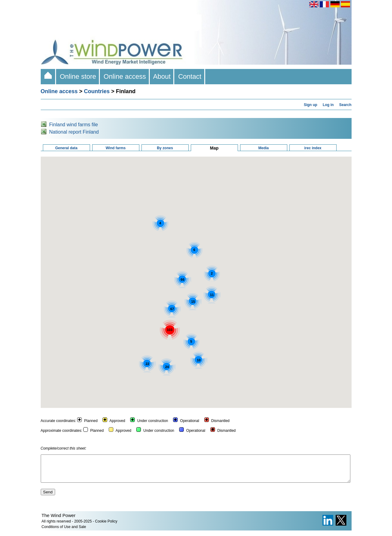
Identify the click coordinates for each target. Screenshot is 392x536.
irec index (313, 148)
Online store (78, 76)
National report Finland (74, 132)
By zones (165, 148)
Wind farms (116, 148)
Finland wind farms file (74, 125)
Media (263, 148)
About (162, 76)
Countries (97, 91)
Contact (190, 76)
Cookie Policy (106, 527)
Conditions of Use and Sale (64, 532)
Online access (125, 76)
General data (66, 148)
